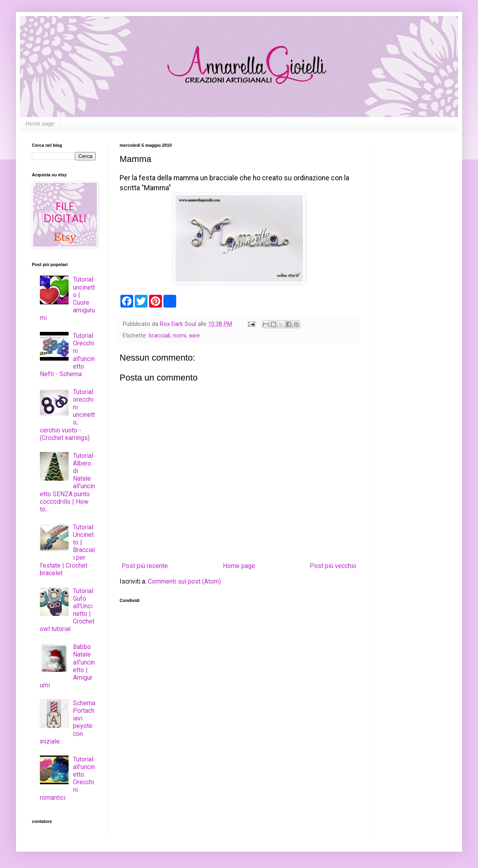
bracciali (159, 336)
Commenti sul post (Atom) (184, 581)
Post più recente (145, 566)
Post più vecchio (333, 566)
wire (194, 336)
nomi (180, 336)
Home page (40, 124)
